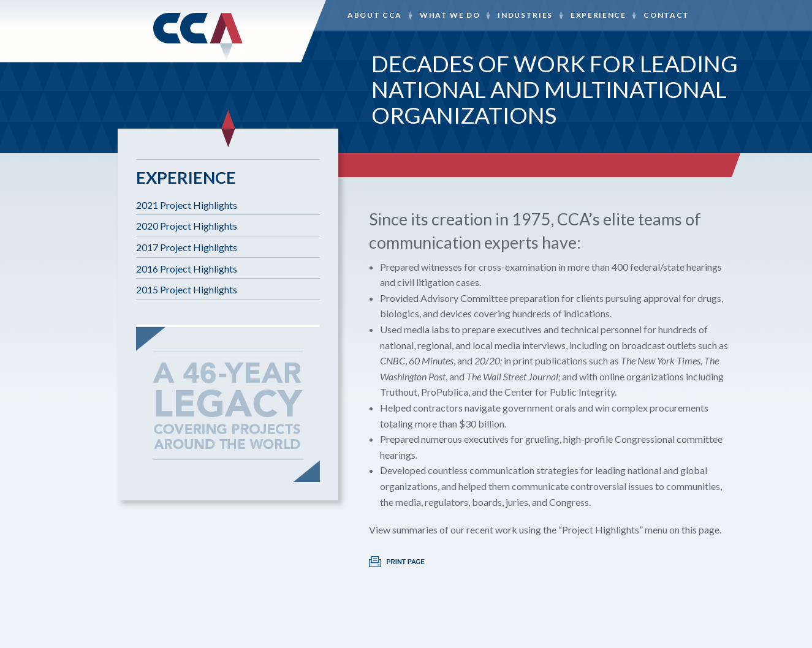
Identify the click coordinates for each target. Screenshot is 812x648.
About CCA (375, 15)
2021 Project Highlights (187, 205)
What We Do (450, 15)
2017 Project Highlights (187, 247)
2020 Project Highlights (187, 226)
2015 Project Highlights (187, 289)
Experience (598, 15)
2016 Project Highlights (187, 269)
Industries (525, 15)
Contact (666, 15)
